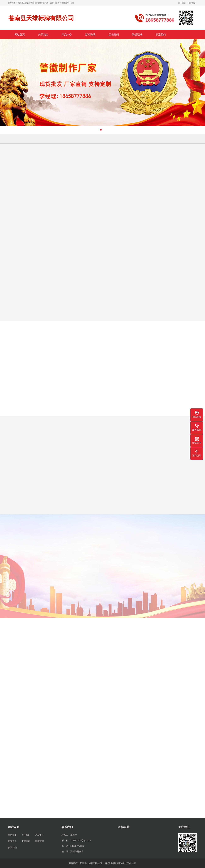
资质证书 (137, 35)
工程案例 (114, 35)
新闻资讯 (90, 35)
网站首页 (20, 35)
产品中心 (67, 35)
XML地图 (132, 863)
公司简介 (192, 3)
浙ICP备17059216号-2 (116, 863)
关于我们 (182, 3)
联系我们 (161, 35)
